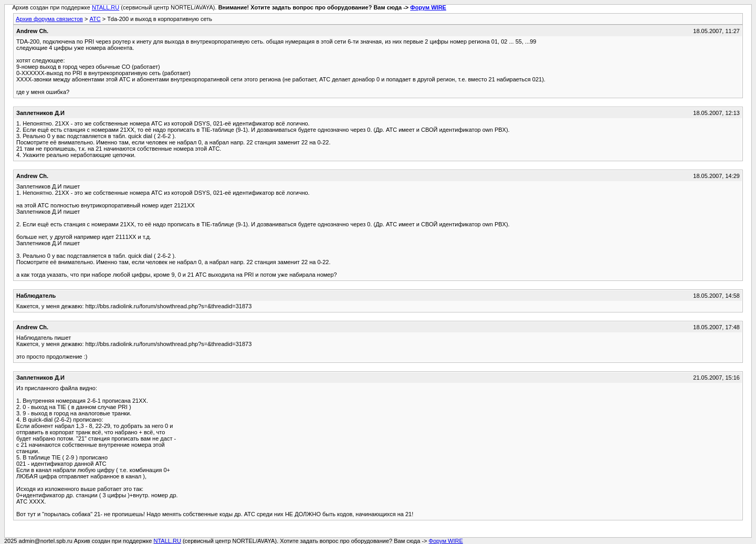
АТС (95, 19)
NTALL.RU (106, 7)
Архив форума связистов (49, 19)
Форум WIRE (428, 7)
